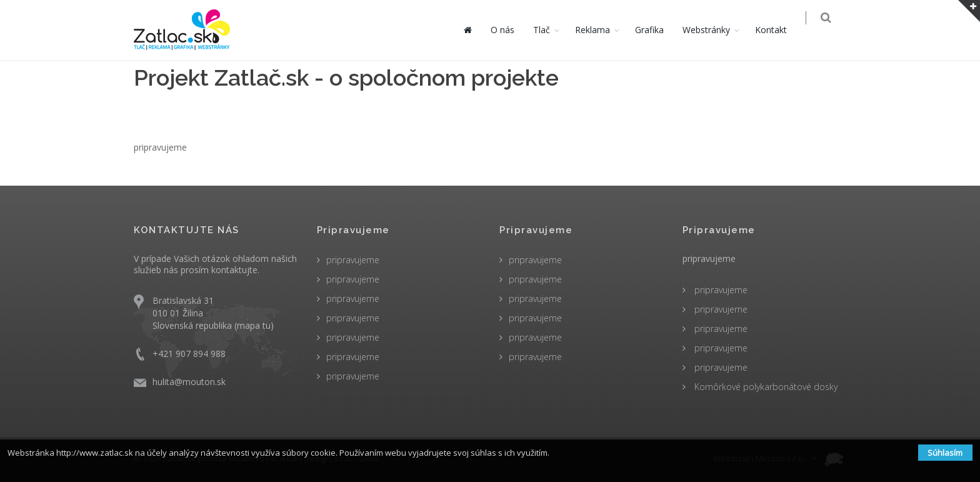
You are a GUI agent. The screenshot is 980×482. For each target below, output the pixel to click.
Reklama (601, 30)
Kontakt (779, 30)
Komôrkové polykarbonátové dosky (765, 387)
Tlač (550, 30)
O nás (511, 30)
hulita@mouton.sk (189, 382)
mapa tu (254, 325)
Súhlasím (945, 453)
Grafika (657, 30)
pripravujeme (353, 260)
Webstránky (714, 30)
